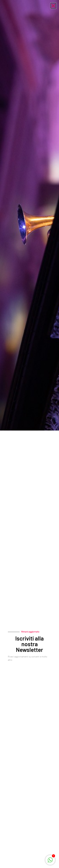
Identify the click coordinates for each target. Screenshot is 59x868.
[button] (53, 6)
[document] (29, 434)
